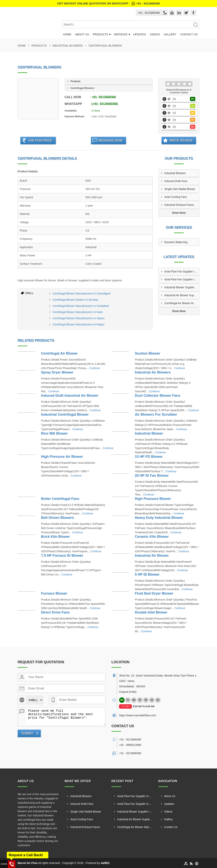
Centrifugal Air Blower (59, 353)
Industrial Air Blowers (153, 372)
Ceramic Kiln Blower (152, 537)
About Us (82, 34)
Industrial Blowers (68, 46)
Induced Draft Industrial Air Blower (70, 396)
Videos (155, 34)
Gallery (170, 34)
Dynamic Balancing (176, 242)
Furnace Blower (54, 593)
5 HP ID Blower (147, 574)
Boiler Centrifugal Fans (60, 499)
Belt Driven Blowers (57, 518)
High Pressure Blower (153, 499)
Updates (140, 34)
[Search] (195, 25)
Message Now (111, 140)
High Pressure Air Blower (62, 457)
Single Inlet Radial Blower (180, 189)
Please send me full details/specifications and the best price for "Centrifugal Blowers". (65, 716)
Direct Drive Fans (55, 612)
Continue (95, 368)
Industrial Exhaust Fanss (179, 205)
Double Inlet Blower (151, 612)
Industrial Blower (149, 433)
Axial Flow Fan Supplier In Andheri (182, 279)
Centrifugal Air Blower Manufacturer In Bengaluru (182, 303)
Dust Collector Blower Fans (158, 396)
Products (100, 34)
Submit (27, 733)
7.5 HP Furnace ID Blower (62, 556)
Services (121, 34)
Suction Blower (147, 353)
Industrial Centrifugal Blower (65, 414)
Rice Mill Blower (54, 433)
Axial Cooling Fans (176, 197)
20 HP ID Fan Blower (152, 476)
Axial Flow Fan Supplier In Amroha (182, 271)
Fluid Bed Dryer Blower (154, 593)
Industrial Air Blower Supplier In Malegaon (182, 295)
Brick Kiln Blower (55, 537)
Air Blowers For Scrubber (156, 414)
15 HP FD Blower (149, 457)
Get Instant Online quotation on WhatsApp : (108, 3)
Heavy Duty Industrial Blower (159, 518)
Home (67, 34)
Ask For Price (40, 140)
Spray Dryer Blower (57, 372)
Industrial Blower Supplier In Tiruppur (182, 287)
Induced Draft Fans (176, 181)
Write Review (181, 140)
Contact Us (189, 34)
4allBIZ (105, 863)
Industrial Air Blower (152, 556)
